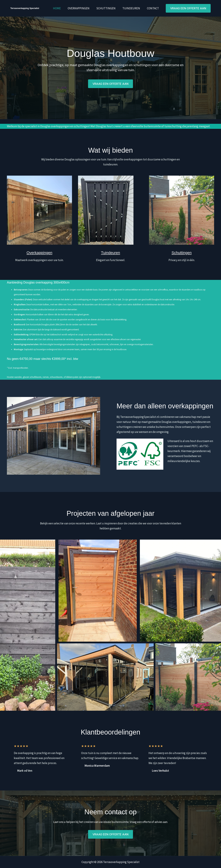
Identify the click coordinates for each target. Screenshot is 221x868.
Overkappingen (82, 8)
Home (62, 8)
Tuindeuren (133, 8)
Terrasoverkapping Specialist (25, 8)
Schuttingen (109, 8)
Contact (153, 8)
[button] (188, 8)
